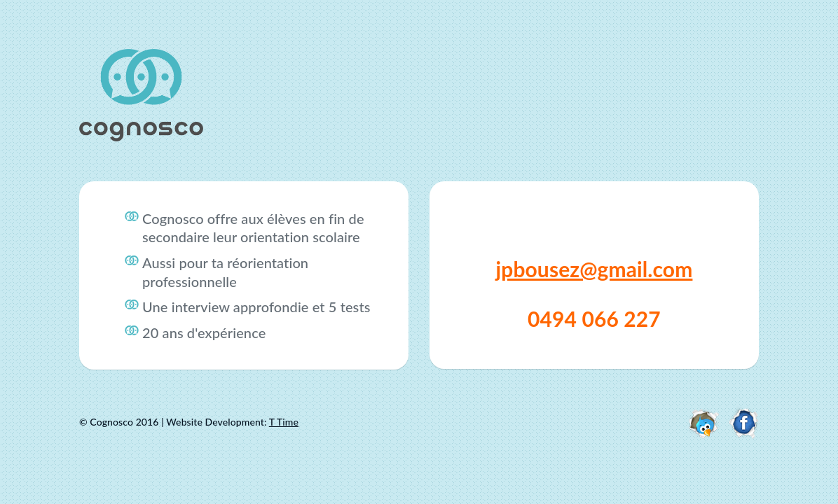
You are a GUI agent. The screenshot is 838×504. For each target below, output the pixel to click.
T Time (284, 422)
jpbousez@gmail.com (595, 269)
